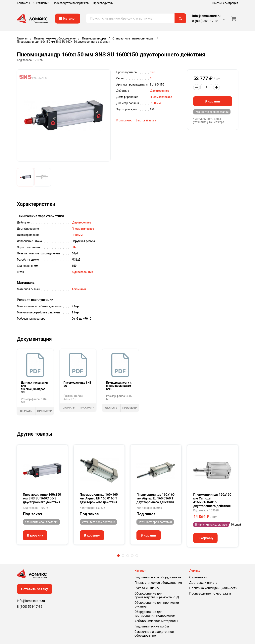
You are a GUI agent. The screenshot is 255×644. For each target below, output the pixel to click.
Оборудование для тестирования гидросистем (155, 614)
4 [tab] (132, 556)
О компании (41, 3)
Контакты (23, 3)
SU (152, 78)
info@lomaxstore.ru (206, 16)
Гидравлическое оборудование (158, 577)
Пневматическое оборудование (158, 583)
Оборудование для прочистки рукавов (157, 605)
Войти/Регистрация (225, 3)
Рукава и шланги (147, 588)
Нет (75, 247)
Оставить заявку (35, 589)
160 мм (156, 103)
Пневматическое (161, 97)
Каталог (68, 19)
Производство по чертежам (71, 3)
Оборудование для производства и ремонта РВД (157, 595)
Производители (103, 3)
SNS (153, 72)
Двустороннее (160, 91)
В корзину (213, 101)
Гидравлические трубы (152, 626)
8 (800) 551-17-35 (205, 21)
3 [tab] (128, 556)
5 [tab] (137, 556)
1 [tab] (118, 556)
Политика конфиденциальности (213, 588)
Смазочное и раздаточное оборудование (154, 634)
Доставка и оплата (203, 583)
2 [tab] (123, 556)
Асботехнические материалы (156, 621)
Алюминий (79, 289)
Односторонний (83, 272)
